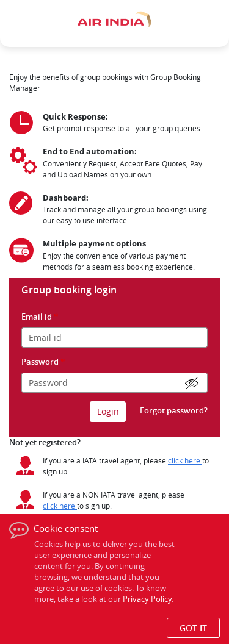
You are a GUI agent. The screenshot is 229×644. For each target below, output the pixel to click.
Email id (40, 317)
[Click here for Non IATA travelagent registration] (60, 506)
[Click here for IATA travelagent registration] (185, 460)
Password (43, 362)
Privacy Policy (147, 599)
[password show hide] (193, 384)
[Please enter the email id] (114, 338)
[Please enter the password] (114, 383)
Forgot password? (174, 410)
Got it (193, 628)
